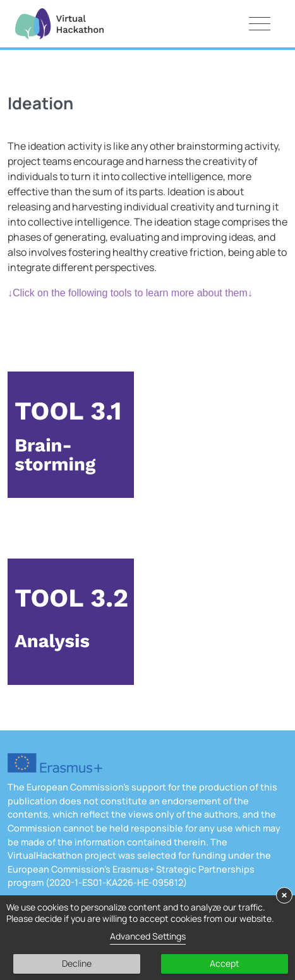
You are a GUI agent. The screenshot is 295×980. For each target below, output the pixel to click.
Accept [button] (225, 963)
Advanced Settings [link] (148, 936)
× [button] (284, 895)
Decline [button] (77, 963)
